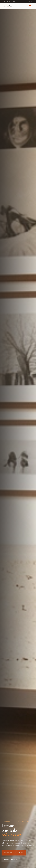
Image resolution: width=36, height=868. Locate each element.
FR (29, 2)
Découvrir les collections (14, 853)
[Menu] (33, 6)
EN (34, 2)
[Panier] (29, 6)
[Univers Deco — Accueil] (7, 6)
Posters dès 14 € (11, 860)
